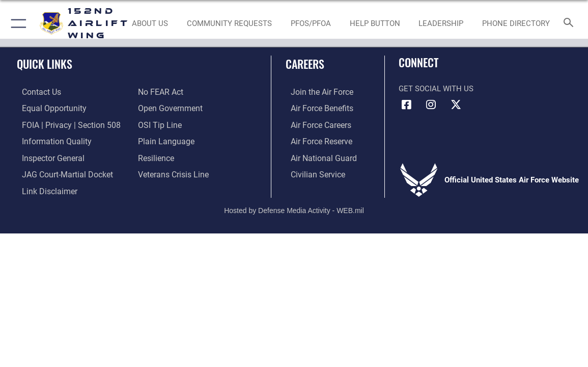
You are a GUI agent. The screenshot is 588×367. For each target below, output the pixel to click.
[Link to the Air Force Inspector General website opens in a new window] (47, 156)
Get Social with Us (436, 89)
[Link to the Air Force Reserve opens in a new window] (316, 140)
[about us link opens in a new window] (150, 23)
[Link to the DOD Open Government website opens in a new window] (168, 108)
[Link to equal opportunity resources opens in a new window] (47, 108)
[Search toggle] (570, 23)
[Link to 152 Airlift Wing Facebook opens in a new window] (406, 104)
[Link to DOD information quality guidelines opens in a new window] (49, 140)
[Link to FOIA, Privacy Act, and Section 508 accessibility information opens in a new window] (63, 124)
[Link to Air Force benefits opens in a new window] (316, 108)
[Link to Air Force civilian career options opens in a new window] (312, 172)
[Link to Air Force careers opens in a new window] (315, 124)
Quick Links (45, 64)
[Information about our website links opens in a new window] (43, 188)
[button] (17, 23)
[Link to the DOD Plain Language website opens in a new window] (164, 140)
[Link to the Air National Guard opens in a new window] (317, 156)
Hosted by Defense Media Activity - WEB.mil (294, 206)
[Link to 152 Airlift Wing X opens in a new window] (456, 104)
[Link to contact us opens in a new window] (36, 92)
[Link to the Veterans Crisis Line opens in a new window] (172, 172)
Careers (305, 64)
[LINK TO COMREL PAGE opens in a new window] (229, 23)
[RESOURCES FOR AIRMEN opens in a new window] (375, 23)
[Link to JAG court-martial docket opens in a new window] (61, 172)
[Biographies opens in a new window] (441, 23)
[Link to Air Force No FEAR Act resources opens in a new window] (160, 92)
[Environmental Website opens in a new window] (311, 23)
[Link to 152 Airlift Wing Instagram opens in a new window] (431, 104)
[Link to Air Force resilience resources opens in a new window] (156, 156)
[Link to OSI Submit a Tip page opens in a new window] (158, 124)
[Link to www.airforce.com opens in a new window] (316, 92)
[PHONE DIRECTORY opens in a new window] (516, 23)
